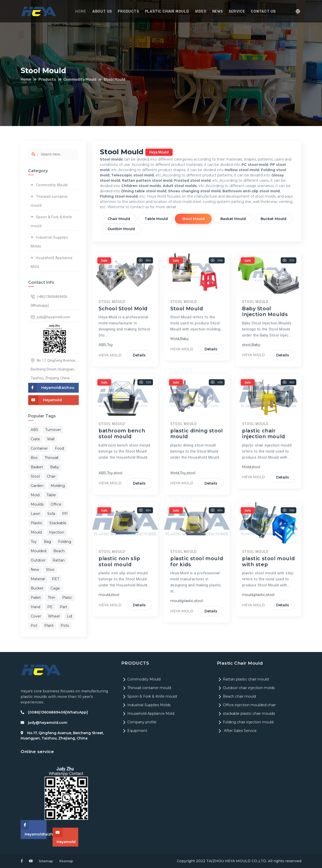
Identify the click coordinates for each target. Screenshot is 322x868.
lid (69, 616)
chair (51, 476)
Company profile (139, 722)
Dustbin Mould (164, 229)
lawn (35, 514)
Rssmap (68, 861)
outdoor (38, 560)
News (216, 11)
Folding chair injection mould (245, 722)
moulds (37, 504)
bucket (37, 588)
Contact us (260, 11)
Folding (65, 542)
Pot (34, 626)
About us (104, 11)
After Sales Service (237, 731)
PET (55, 579)
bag (47, 542)
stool (35, 476)
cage (55, 588)
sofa (51, 514)
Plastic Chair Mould (167, 11)
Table (51, 495)
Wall (51, 439)
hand (35, 607)
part (63, 607)
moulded (38, 551)
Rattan (59, 560)
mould (36, 532)
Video (200, 11)
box (34, 458)
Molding (58, 486)
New (35, 570)
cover (36, 616)
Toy (34, 542)
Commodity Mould (82, 79)
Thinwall (51, 458)
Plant (49, 626)
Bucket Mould (121, 229)
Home (83, 11)
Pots (65, 626)
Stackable (58, 523)
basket (37, 467)
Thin (51, 598)
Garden (37, 486)
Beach (59, 551)
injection (56, 532)
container (39, 448)
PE (50, 607)
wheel (54, 616)
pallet (36, 598)
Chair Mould (120, 219)
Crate (35, 439)
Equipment (134, 731)
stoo (50, 570)
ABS (34, 430)
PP (65, 514)
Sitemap (47, 861)
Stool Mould (117, 79)
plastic (36, 523)
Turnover (53, 430)
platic (67, 598)
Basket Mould (238, 219)
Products (129, 11)
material (38, 579)
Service (235, 11)
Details (139, 449)
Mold (35, 495)
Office (56, 504)
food (59, 448)
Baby (55, 467)
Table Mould (158, 219)
